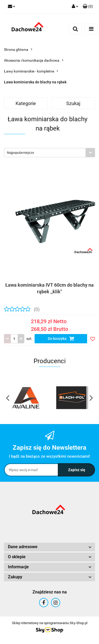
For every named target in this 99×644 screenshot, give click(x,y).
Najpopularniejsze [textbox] (20, 153)
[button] (88, 7)
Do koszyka (61, 339)
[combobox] (49, 153)
